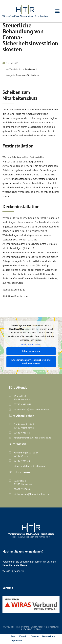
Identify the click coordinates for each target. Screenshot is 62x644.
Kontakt (23, 636)
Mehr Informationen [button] (31, 345)
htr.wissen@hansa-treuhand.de (30, 466)
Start (13, 636)
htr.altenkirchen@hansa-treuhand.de (32, 438)
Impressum (16, 640)
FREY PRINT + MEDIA (31, 629)
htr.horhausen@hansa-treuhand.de (31, 494)
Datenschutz (49, 636)
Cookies (35, 636)
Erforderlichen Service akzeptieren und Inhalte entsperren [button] (31, 362)
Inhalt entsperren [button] (31, 351)
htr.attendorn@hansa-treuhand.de (31, 409)
